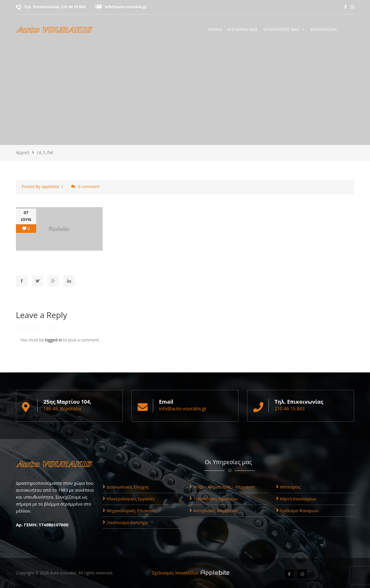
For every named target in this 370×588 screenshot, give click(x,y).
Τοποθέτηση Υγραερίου (213, 499)
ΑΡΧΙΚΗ (215, 29)
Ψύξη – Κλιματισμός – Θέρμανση (222, 487)
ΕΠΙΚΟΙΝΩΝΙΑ (324, 29)
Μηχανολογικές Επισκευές (129, 511)
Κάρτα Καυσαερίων (296, 499)
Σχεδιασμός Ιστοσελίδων (175, 573)
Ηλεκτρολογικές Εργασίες (129, 499)
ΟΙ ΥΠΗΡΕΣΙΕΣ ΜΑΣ (284, 29)
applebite (50, 186)
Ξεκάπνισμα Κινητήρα (125, 522)
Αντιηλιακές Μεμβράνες (214, 511)
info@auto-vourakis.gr (126, 7)
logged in (53, 340)
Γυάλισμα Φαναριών (297, 511)
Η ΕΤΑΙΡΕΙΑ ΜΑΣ (243, 29)
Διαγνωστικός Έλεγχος (126, 487)
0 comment (89, 186)
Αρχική (23, 152)
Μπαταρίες (288, 487)
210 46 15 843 (73, 7)
